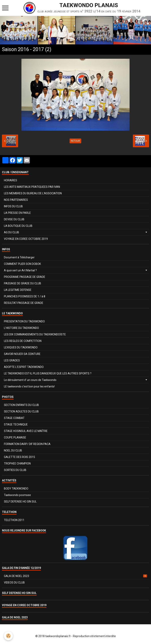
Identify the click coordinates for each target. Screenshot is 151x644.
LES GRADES (12, 360)
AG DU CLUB (12, 232)
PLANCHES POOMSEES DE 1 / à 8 (25, 296)
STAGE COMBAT (14, 418)
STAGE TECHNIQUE (16, 424)
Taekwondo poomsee (17, 495)
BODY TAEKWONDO (16, 489)
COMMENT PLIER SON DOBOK (22, 264)
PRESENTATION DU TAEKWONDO (24, 321)
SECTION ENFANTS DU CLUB (21, 405)
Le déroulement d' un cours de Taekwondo (30, 380)
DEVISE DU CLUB (14, 219)
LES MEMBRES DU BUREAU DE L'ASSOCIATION (33, 193)
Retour (75, 141)
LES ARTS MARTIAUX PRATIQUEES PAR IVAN (32, 187)
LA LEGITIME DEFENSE (18, 290)
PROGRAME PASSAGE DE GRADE (25, 277)
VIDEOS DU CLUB (14, 583)
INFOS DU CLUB (13, 206)
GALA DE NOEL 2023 (75, 576)
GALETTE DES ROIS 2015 (19, 457)
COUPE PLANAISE (15, 437)
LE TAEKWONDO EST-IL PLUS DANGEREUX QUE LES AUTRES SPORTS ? (48, 373)
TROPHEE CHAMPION (17, 463)
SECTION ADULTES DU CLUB (21, 411)
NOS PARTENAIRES (16, 200)
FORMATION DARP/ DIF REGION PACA (27, 444)
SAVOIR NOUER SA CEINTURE (22, 354)
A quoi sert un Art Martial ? (20, 270)
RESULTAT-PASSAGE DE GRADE (24, 303)
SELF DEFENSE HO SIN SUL (20, 502)
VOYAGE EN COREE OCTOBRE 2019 (26, 239)
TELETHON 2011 (14, 520)
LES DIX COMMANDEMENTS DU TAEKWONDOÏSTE (35, 334)
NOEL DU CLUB (13, 450)
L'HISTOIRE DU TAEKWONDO (21, 328)
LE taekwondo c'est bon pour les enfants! (29, 386)
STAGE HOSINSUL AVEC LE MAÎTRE (26, 431)
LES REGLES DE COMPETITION (23, 341)
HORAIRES (11, 180)
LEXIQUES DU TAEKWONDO (21, 347)
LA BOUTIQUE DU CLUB (18, 226)
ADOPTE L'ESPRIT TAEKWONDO (24, 367)
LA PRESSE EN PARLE (17, 213)
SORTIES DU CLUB (15, 470)
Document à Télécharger (19, 257)
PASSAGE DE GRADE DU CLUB (23, 283)
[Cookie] (8, 636)
